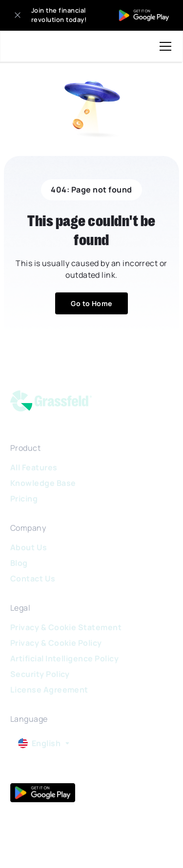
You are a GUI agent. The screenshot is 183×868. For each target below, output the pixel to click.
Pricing (24, 499)
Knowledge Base (43, 483)
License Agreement (49, 690)
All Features (34, 467)
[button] (163, 46)
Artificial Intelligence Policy (64, 658)
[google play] (43, 793)
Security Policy (40, 674)
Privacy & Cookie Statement (66, 627)
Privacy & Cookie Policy (56, 643)
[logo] (57, 403)
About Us (29, 547)
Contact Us (33, 579)
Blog (19, 563)
